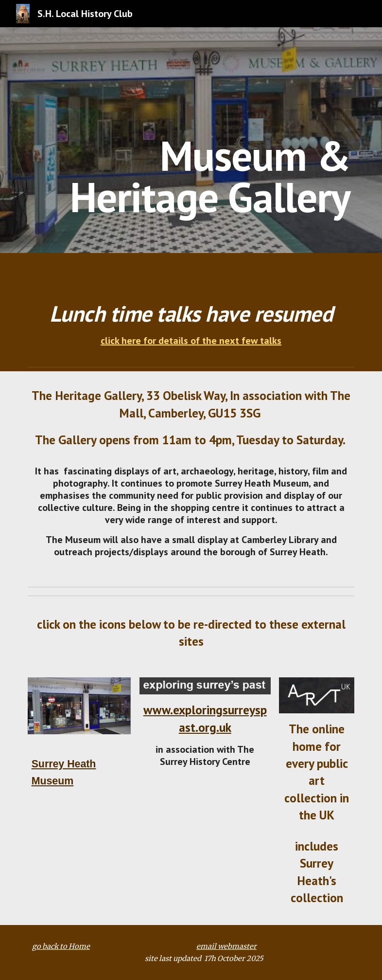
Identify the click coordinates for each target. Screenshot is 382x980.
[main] (205, 140)
